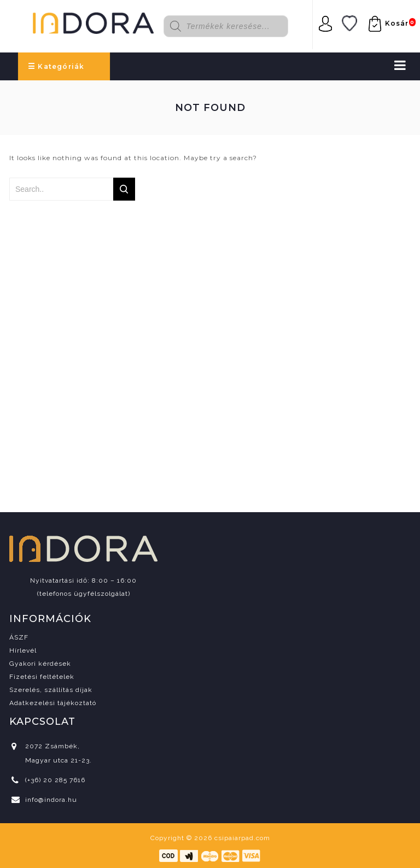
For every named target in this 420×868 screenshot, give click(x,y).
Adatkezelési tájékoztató (53, 703)
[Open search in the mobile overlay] (233, 26)
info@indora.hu (51, 800)
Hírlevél (23, 650)
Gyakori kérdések (40, 664)
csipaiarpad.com (242, 838)
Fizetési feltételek (42, 677)
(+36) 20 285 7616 (55, 780)
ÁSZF (19, 637)
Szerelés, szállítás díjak (51, 690)
